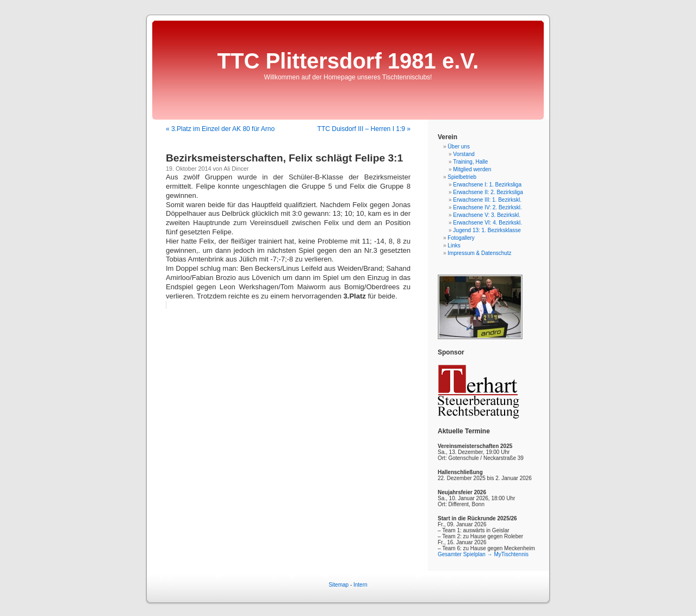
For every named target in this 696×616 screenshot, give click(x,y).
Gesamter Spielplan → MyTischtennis (483, 554)
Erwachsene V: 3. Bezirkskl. (487, 215)
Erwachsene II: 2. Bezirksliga (488, 192)
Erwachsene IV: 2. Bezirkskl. (487, 207)
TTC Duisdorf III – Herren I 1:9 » (364, 129)
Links (454, 245)
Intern (361, 585)
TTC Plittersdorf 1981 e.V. (348, 61)
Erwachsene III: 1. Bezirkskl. (487, 200)
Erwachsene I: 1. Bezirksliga (487, 185)
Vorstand (464, 154)
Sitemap (338, 585)
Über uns (459, 147)
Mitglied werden (472, 169)
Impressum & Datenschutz (479, 253)
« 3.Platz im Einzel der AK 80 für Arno (220, 129)
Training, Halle (470, 162)
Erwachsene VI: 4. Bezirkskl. (487, 223)
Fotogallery (461, 238)
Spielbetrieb (462, 177)
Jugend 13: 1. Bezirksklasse (487, 230)
